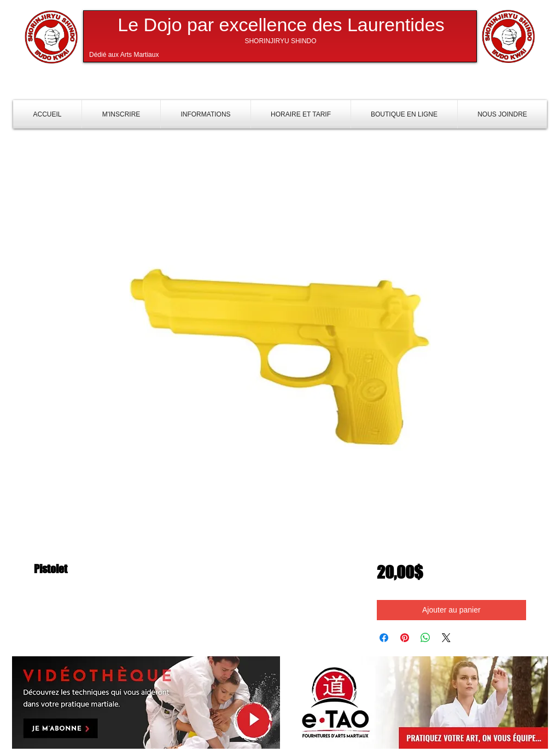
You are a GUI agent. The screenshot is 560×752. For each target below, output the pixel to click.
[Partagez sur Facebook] (384, 638)
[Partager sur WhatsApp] (425, 638)
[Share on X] (446, 638)
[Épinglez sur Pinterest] (405, 638)
